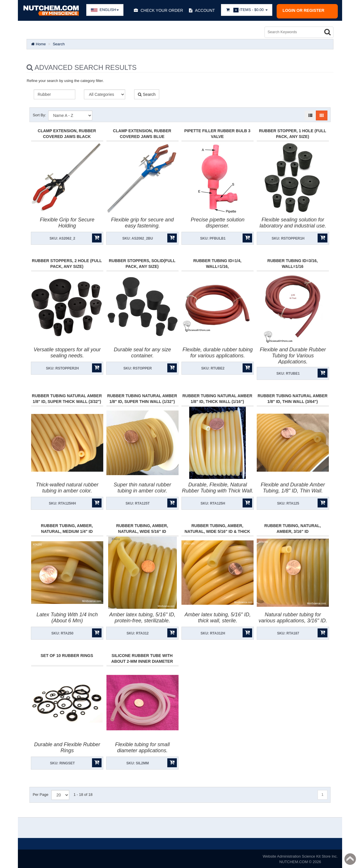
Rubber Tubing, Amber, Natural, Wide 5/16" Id (142, 527)
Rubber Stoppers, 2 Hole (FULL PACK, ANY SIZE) (67, 262)
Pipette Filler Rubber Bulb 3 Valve (217, 132)
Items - (247, 10)
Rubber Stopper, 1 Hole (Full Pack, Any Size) (293, 132)
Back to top (350, 859)
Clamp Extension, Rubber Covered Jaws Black (67, 132)
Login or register (304, 10)
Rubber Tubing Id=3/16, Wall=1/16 (293, 262)
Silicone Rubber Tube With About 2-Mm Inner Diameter (142, 657)
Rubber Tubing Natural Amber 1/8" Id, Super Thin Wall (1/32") (142, 397)
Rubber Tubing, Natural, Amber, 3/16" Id (292, 527)
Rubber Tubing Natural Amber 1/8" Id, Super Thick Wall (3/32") (67, 397)
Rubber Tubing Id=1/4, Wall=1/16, (217, 262)
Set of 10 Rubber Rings (67, 654)
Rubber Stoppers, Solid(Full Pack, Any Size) (142, 262)
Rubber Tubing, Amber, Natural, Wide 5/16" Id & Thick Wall (217, 530)
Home (38, 43)
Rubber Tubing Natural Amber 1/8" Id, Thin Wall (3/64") (292, 397)
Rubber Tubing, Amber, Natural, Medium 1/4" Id (67, 527)
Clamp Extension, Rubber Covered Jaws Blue (142, 132)
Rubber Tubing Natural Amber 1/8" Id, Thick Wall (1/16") (217, 397)
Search (59, 43)
